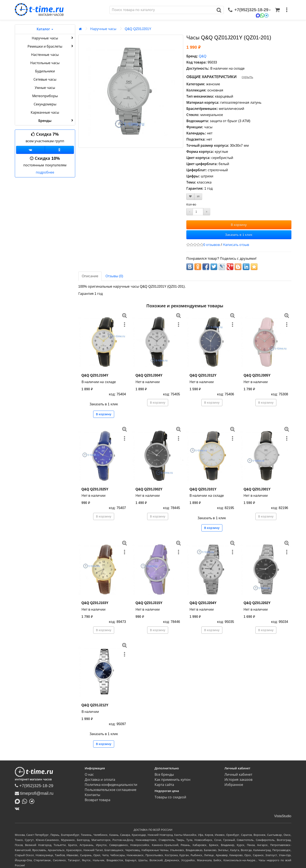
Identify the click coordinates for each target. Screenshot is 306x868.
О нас (89, 775)
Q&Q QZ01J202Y (257, 603)
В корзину (239, 225)
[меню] (287, 10)
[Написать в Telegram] (33, 801)
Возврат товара (98, 800)
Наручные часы (53, 38)
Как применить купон (172, 780)
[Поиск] (162, 10)
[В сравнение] (198, 197)
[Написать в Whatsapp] (26, 801)
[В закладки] (190, 197)
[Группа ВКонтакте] (31, 150)
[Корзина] (277, 10)
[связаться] (249, 10)
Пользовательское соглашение (111, 790)
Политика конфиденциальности (111, 785)
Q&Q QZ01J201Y (138, 29)
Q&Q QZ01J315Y (149, 603)
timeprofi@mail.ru (34, 793)
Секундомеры (45, 104)
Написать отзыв (236, 245)
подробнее (45, 172)
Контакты (92, 795)
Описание (90, 276)
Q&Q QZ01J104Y (95, 375)
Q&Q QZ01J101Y (203, 489)
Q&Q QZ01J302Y (149, 489)
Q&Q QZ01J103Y (95, 603)
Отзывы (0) (114, 276)
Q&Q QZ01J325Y (95, 489)
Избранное (234, 785)
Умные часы (45, 88)
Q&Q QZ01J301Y (257, 489)
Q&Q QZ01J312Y (203, 375)
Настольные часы (45, 63)
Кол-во (191, 204)
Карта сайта (164, 785)
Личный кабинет (238, 775)
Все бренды (164, 775)
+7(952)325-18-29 (34, 786)
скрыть (247, 77)
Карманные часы (45, 112)
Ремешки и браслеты (51, 46)
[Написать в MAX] (18, 801)
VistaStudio (283, 816)
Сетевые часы (45, 79)
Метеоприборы (45, 96)
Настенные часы (45, 55)
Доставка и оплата (100, 780)
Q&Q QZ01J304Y (149, 375)
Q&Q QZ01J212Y (95, 705)
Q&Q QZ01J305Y (257, 375)
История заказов (238, 780)
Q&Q (203, 56)
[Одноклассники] (59, 150)
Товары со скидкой (170, 797)
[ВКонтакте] (18, 809)
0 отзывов (212, 245)
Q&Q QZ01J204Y (203, 603)
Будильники (45, 71)
